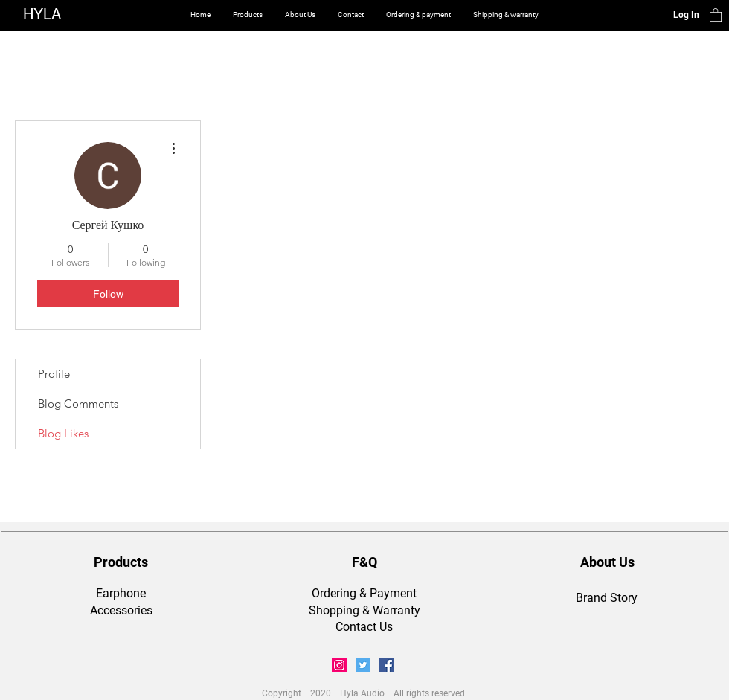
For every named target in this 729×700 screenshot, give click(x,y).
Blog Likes (63, 433)
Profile (54, 374)
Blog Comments (78, 404)
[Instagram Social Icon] (339, 665)
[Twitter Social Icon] (363, 665)
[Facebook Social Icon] (387, 665)
